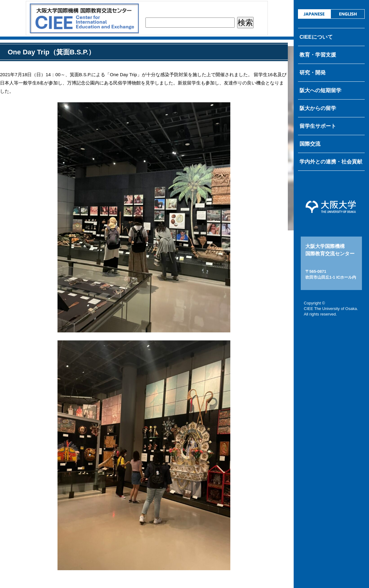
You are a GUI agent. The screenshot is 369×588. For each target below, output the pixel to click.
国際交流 (310, 144)
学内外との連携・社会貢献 (331, 162)
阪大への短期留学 (320, 90)
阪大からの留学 (318, 108)
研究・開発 (313, 73)
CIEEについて (316, 37)
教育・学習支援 (318, 55)
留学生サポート (318, 126)
